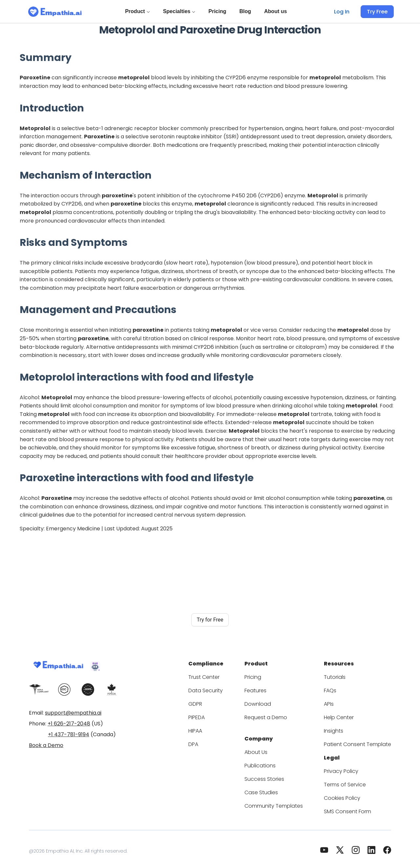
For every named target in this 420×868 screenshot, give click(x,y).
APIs (337, 702)
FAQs (338, 689)
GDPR (214, 702)
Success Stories (277, 775)
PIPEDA (216, 715)
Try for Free (210, 620)
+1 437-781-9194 (69, 734)
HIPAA (214, 729)
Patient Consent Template (361, 742)
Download (270, 702)
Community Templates (285, 802)
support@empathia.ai (73, 713)
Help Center (345, 715)
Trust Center (221, 675)
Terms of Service (351, 781)
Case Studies (274, 789)
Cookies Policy (348, 794)
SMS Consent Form (354, 808)
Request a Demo (278, 715)
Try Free (378, 12)
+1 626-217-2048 (69, 724)
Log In (344, 12)
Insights (341, 729)
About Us (269, 748)
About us (277, 11)
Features (269, 689)
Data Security (222, 689)
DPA (212, 742)
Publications (273, 762)
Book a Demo (46, 745)
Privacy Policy (347, 767)
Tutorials (342, 675)
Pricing (219, 11)
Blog (246, 11)
